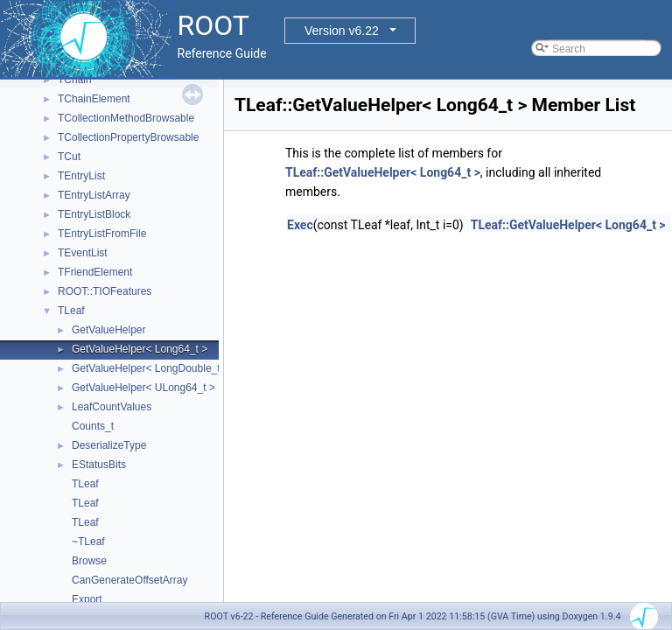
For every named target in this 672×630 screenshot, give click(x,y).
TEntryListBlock (94, 214)
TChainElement (94, 99)
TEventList (83, 253)
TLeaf (71, 311)
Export (87, 599)
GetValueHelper (109, 330)
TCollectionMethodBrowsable (126, 118)
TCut (69, 157)
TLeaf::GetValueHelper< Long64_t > (383, 172)
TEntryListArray (94, 195)
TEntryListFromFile (102, 234)
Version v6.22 (342, 31)
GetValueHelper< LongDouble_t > (150, 368)
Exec (300, 225)
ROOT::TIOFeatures (105, 291)
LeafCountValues (112, 407)
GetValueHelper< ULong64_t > (143, 388)
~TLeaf (88, 542)
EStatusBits (99, 465)
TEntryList (81, 176)
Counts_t (93, 426)
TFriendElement (95, 272)
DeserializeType (109, 445)
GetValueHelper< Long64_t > (140, 349)
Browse (89, 561)
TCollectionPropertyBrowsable (128, 137)
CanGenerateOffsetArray (130, 580)
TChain (75, 80)
